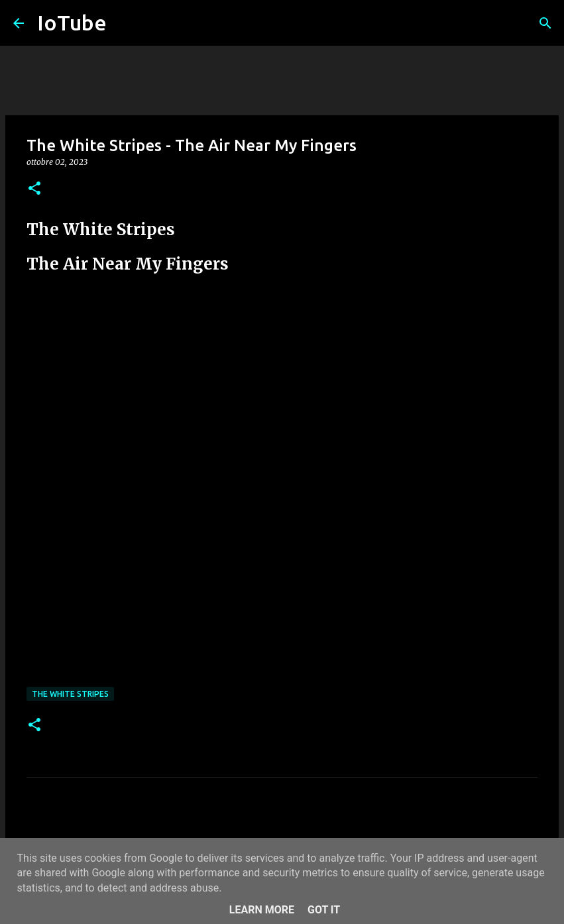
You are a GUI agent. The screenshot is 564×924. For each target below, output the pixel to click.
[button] (34, 189)
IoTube (72, 23)
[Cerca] (545, 23)
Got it (324, 910)
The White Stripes (70, 694)
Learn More (262, 910)
